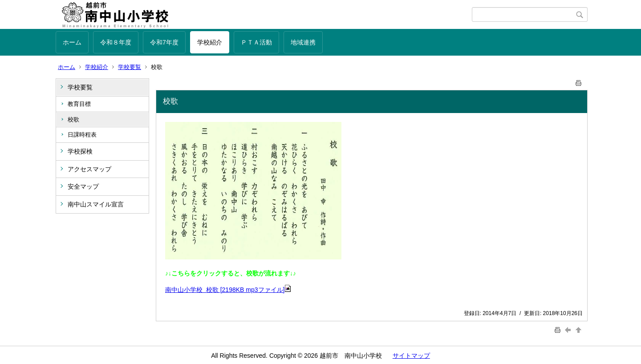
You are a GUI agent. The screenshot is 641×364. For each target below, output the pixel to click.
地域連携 (303, 42)
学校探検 (80, 151)
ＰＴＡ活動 (256, 42)
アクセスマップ (89, 169)
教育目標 (79, 104)
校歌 (73, 119)
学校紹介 (210, 42)
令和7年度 (164, 42)
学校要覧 (130, 67)
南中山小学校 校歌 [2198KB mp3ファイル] (228, 290)
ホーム (72, 42)
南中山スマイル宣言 (96, 204)
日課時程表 (82, 135)
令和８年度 (116, 42)
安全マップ (83, 186)
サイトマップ (411, 356)
